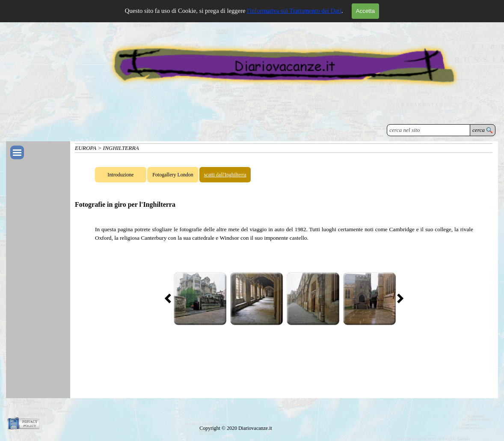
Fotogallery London (173, 175)
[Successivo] (398, 298)
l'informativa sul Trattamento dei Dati (294, 11)
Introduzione (120, 175)
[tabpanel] (284, 234)
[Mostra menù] (17, 152)
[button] (200, 298)
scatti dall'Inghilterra (225, 175)
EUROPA (86, 148)
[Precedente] (170, 298)
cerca (479, 130)
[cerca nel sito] (428, 130)
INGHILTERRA (121, 148)
